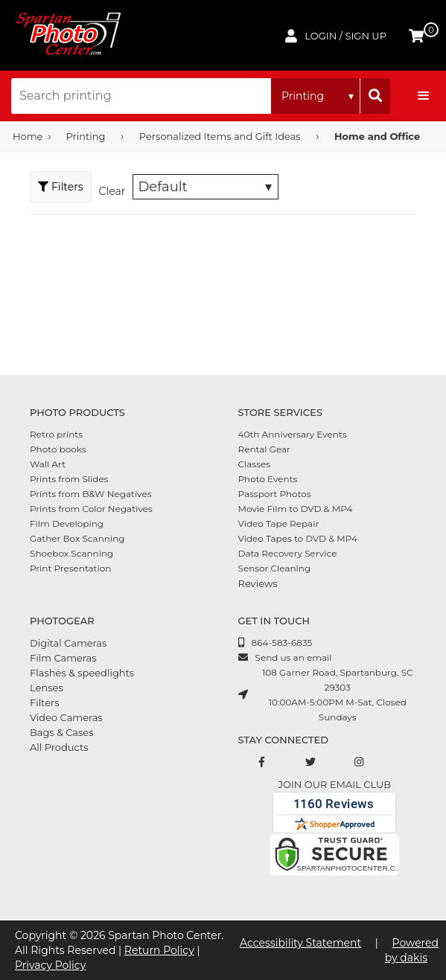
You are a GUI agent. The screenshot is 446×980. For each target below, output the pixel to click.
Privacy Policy (50, 965)
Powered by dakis (412, 950)
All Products (59, 747)
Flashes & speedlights (82, 673)
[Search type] (316, 96)
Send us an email (294, 657)
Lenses (47, 688)
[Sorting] (206, 187)
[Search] (375, 96)
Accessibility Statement (300, 943)
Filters (45, 702)
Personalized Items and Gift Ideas (220, 136)
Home (28, 136)
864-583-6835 (282, 643)
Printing (86, 136)
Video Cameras (66, 717)
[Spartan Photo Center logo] (67, 35)
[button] (424, 96)
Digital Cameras (68, 643)
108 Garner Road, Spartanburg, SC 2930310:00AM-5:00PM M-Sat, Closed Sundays (338, 695)
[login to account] (336, 36)
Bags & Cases (62, 732)
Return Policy (159, 950)
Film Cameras (63, 658)
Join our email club (334, 784)
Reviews (258, 583)
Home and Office (377, 136)
